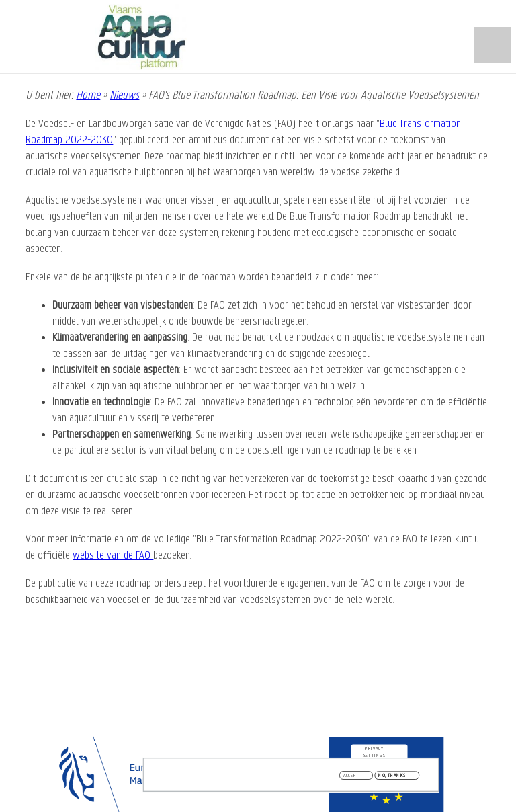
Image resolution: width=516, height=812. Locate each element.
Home (88, 96)
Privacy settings (375, 754)
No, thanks (392, 778)
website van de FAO (113, 556)
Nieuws (124, 96)
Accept (351, 778)
